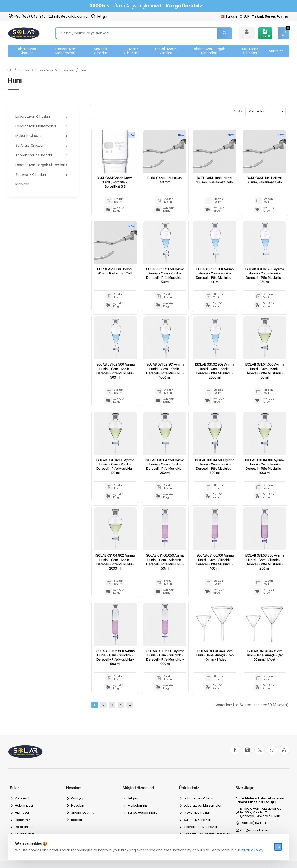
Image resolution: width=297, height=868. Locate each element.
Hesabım (74, 788)
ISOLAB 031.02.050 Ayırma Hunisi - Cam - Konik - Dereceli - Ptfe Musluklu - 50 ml (165, 275)
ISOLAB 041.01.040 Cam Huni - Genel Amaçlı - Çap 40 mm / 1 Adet (215, 655)
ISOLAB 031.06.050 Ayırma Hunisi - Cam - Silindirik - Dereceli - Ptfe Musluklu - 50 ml (165, 562)
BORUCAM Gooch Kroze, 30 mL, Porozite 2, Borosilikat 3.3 (115, 182)
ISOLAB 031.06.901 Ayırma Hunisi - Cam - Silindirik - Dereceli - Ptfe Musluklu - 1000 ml (165, 657)
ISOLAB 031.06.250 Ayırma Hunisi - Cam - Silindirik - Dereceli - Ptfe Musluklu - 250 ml (264, 562)
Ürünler (24, 70)
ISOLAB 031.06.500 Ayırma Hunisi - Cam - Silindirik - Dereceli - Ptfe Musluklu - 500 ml (115, 657)
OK (278, 847)
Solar (14, 788)
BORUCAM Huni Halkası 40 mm (165, 180)
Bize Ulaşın (245, 788)
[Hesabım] (247, 33)
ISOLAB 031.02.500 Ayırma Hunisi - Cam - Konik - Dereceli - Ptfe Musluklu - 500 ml (115, 371)
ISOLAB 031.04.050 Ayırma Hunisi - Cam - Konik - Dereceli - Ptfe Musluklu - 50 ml (265, 371)
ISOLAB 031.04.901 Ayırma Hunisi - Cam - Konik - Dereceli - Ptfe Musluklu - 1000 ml (264, 466)
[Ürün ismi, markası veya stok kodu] (225, 33)
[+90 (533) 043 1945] (27, 17)
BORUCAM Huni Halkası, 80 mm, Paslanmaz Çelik (115, 271)
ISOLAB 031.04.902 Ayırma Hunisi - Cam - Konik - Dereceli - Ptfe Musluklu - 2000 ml (115, 562)
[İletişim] (100, 17)
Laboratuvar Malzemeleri (55, 70)
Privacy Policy (252, 850)
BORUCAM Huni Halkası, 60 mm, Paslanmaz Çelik (265, 180)
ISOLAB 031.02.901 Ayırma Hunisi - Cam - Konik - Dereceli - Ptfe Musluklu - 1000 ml (165, 371)
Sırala (238, 111)
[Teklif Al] (265, 33)
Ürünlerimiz (189, 788)
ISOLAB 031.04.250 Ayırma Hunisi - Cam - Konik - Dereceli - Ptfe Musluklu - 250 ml (165, 466)
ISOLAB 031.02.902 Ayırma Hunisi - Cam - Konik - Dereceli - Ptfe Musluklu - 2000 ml (215, 371)
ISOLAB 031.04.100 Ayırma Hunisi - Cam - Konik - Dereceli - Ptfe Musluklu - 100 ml (115, 466)
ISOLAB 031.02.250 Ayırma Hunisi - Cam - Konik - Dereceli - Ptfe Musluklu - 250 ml (264, 275)
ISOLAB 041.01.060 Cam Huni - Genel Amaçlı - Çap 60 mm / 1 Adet (265, 655)
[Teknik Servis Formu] (270, 17)
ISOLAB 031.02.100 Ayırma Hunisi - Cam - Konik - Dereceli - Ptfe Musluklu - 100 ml (215, 275)
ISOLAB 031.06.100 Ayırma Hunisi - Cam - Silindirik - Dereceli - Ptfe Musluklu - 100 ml (215, 562)
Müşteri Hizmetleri (138, 788)
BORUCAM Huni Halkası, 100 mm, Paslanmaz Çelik (215, 180)
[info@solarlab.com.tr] (68, 17)
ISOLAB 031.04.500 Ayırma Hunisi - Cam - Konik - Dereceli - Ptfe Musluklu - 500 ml (215, 466)
